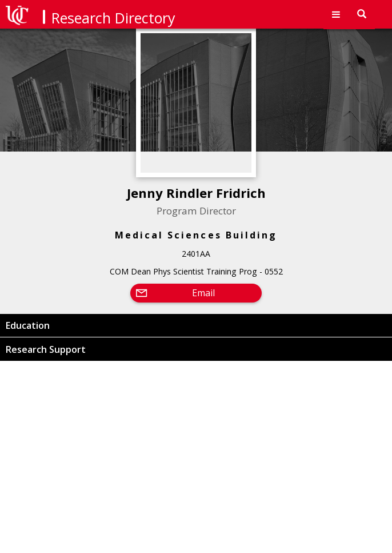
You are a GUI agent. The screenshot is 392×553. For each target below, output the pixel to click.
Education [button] (28, 325)
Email (203, 293)
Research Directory (113, 18)
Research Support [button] (46, 349)
